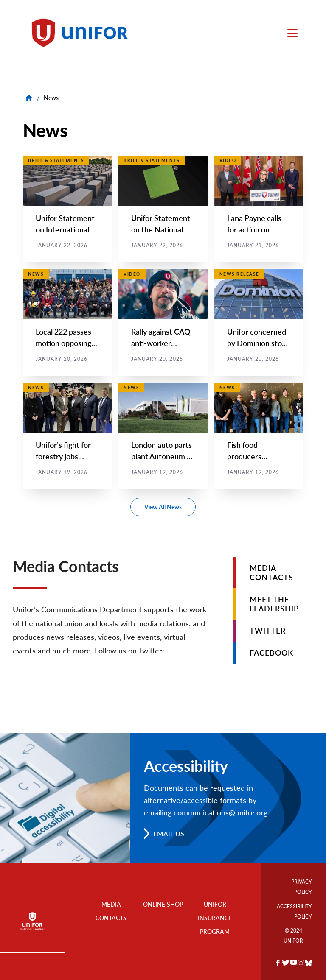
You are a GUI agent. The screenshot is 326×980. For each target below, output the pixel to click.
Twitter (268, 631)
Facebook (271, 653)
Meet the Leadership (274, 604)
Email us (169, 833)
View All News (163, 507)
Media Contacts (271, 572)
